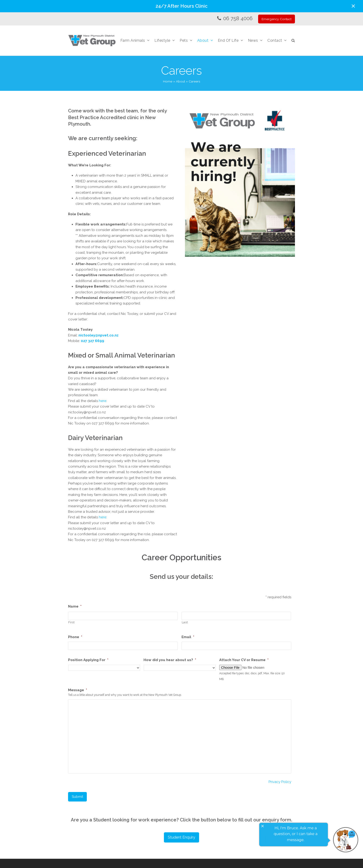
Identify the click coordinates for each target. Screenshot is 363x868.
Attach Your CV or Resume (244, 660)
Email (188, 637)
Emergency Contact (277, 19)
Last (185, 622)
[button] (353, 6)
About (180, 81)
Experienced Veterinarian (107, 153)
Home (168, 81)
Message (78, 690)
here (103, 401)
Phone (75, 637)
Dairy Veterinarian (95, 438)
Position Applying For (88, 660)
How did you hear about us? (170, 660)
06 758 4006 (238, 18)
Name (75, 606)
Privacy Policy (280, 782)
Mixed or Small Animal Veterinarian (122, 355)
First (71, 622)
